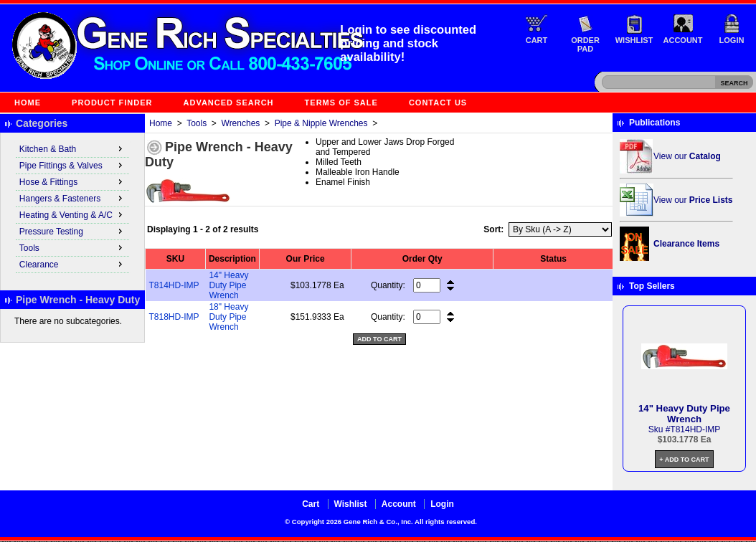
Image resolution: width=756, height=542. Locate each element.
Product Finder (112, 103)
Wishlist (634, 40)
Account (683, 40)
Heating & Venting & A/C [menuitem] (72, 214)
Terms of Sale (341, 103)
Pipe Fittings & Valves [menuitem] (72, 165)
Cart (537, 40)
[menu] (72, 207)
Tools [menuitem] (72, 247)
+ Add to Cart (684, 460)
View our (687, 156)
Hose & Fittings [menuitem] (72, 181)
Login (732, 40)
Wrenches (241, 123)
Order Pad (585, 44)
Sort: (493, 229)
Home (28, 103)
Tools (197, 123)
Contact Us (438, 103)
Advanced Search (229, 103)
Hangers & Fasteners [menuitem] (72, 198)
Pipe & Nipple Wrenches (321, 123)
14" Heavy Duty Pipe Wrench (228, 285)
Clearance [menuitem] (72, 264)
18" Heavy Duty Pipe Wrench (228, 317)
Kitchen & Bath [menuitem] (72, 148)
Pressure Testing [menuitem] (72, 231)
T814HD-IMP (174, 285)
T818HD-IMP (174, 317)
